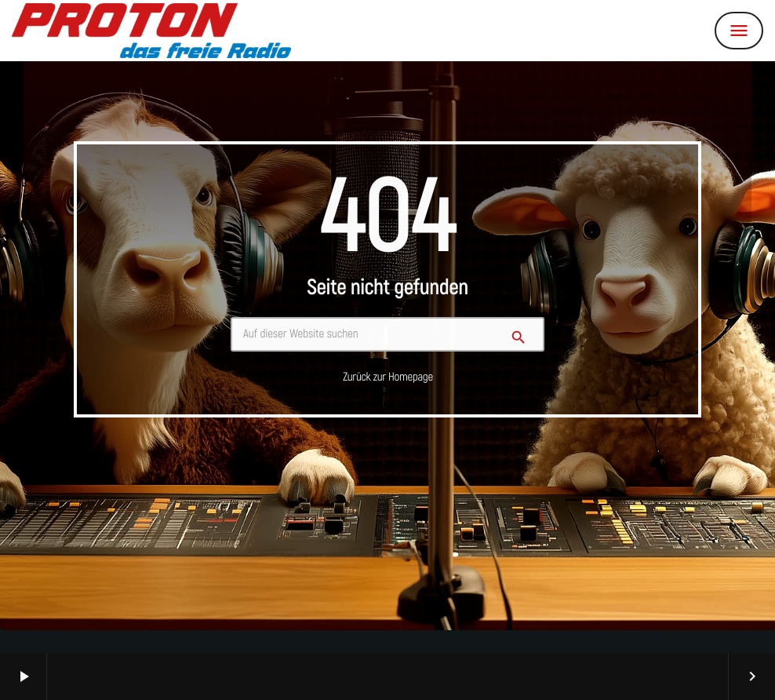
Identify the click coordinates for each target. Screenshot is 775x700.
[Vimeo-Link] (151, 31)
